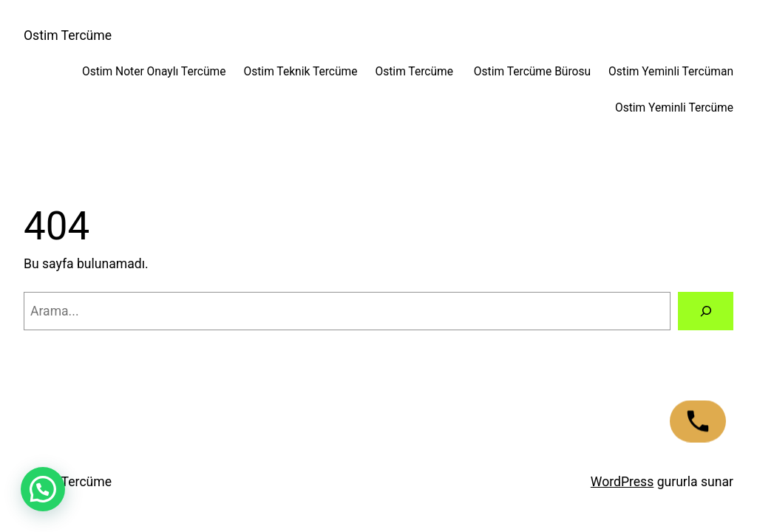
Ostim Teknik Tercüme (300, 72)
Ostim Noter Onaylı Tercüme (154, 72)
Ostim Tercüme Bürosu (532, 72)
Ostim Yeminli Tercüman (671, 72)
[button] (43, 489)
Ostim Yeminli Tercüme (674, 108)
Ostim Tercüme (68, 35)
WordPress (622, 482)
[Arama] (706, 311)
